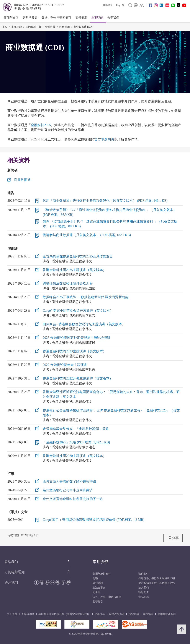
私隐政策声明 (117, 614)
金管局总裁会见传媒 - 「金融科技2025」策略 (76, 429)
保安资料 (134, 614)
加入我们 (144, 588)
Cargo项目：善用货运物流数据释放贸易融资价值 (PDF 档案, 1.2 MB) (93, 520)
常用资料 (101, 562)
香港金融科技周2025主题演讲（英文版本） (74, 270)
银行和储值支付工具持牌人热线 (157, 583)
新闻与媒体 (11, 18)
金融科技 (50, 27)
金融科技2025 (41, 125)
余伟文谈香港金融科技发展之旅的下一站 (73, 499)
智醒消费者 (30, 18)
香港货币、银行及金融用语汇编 (157, 578)
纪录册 (96, 592)
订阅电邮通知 (15, 572)
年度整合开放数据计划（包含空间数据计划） (64, 614)
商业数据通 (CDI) (83, 27)
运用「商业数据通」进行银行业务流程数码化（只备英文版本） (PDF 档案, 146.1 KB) (105, 201)
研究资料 (98, 583)
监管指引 (98, 602)
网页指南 (148, 614)
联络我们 (108, 5)
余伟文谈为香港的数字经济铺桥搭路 (69, 481)
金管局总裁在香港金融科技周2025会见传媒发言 (78, 256)
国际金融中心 (33, 27)
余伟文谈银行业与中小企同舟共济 (68, 490)
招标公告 (144, 592)
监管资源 (81, 18)
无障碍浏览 (28, 614)
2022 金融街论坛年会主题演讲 (65, 365)
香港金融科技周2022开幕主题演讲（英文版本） (78, 378)
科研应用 (65, 27)
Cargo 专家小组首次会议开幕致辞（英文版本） (78, 311)
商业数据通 (22, 180)
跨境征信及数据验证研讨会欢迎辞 (68, 283)
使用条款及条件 (167, 614)
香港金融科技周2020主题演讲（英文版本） (74, 456)
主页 (5, 27)
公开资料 (12, 614)
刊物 (95, 578)
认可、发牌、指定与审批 (107, 597)
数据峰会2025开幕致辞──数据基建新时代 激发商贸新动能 (86, 297)
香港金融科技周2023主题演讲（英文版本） (74, 351)
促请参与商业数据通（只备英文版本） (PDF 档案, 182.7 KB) (87, 235)
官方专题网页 (104, 139)
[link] (142, 5)
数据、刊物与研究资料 (56, 18)
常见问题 (144, 597)
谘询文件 (144, 574)
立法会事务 (99, 588)
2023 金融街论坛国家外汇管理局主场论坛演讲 (77, 338)
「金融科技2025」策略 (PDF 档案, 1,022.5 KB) (76, 442)
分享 (173, 538)
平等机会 (100, 614)
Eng (118, 5)
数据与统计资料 (102, 574)
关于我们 (113, 18)
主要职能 (97, 18)
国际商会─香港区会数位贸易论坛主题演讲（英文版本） (84, 324)
